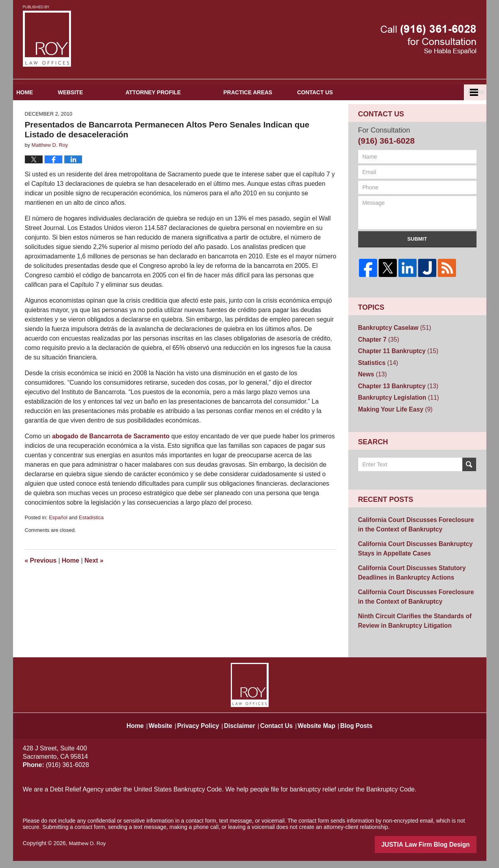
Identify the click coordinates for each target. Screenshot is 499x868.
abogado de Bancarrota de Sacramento (111, 462)
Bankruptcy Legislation (394, 417)
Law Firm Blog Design (439, 852)
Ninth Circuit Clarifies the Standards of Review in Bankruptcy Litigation (409, 629)
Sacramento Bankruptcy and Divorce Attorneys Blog (47, 36)
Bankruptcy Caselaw (391, 353)
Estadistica (91, 543)
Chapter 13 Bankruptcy (394, 406)
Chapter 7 (377, 363)
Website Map (327, 729)
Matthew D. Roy (88, 851)
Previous (41, 587)
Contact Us (368, 119)
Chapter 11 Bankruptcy (394, 374)
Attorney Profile (189, 119)
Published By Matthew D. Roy (428, 40)
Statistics (376, 385)
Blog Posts (371, 729)
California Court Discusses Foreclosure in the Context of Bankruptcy (413, 541)
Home (43, 119)
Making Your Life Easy (392, 427)
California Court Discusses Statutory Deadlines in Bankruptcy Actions (406, 585)
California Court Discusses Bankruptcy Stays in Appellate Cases (409, 563)
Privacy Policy (196, 729)
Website (106, 119)
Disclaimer (241, 729)
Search (469, 482)
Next (94, 587)
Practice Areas (283, 119)
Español (442, 119)
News (371, 395)
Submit (417, 265)
